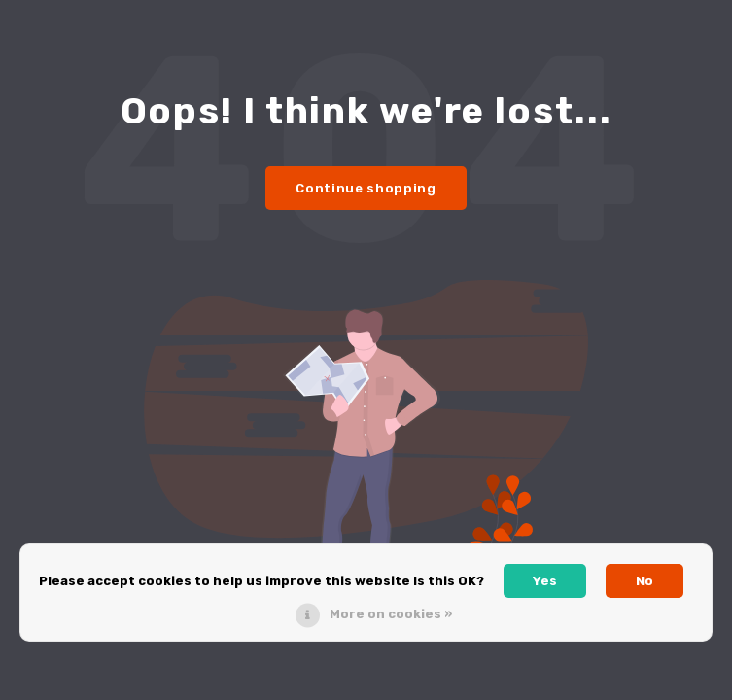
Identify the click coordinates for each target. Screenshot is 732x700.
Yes (545, 581)
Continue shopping (366, 188)
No (645, 581)
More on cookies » (391, 614)
